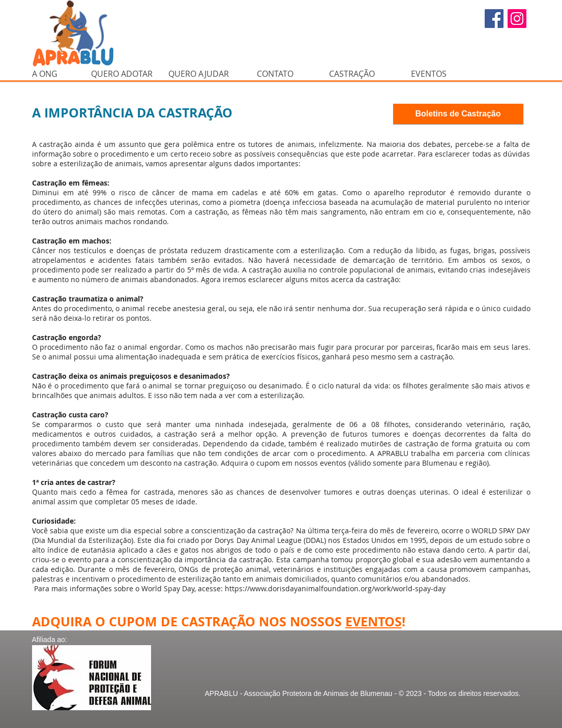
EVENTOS (374, 621)
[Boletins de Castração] (458, 114)
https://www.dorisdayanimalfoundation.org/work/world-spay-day (335, 588)
